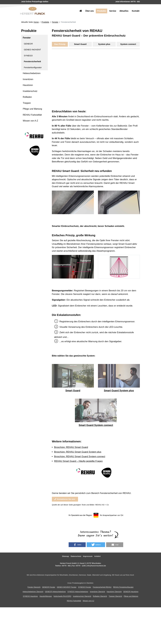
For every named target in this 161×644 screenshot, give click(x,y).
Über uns (88, 7)
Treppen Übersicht (115, 596)
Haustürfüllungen (46, 596)
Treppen (27, 103)
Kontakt (135, 7)
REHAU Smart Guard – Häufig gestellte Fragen (78, 461)
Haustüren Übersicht (114, 592)
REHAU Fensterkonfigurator (123, 587)
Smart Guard (80, 44)
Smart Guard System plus (119, 391)
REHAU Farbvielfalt (32, 115)
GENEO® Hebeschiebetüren (55, 592)
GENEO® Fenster (49, 587)
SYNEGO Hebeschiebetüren (78, 592)
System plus (104, 44)
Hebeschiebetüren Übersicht (33, 592)
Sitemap (66, 556)
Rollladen (27, 97)
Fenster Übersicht (34, 587)
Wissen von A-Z (30, 121)
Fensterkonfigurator (33, 67)
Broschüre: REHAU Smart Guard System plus (78, 452)
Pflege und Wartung (32, 109)
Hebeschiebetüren (32, 73)
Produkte (100, 7)
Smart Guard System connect (96, 425)
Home (36, 22)
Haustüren (28, 85)
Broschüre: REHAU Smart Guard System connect (80, 456)
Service (112, 7)
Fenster (55, 22)
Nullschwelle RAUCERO (62, 596)
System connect (128, 44)
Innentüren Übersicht (97, 592)
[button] (77, 545)
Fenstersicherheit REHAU (102, 587)
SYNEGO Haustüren (30, 596)
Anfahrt (97, 556)
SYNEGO (28, 56)
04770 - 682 (66, 566)
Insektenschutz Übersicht (82, 596)
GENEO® (28, 44)
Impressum (88, 556)
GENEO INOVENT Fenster (67, 587)
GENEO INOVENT (32, 50)
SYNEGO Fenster (85, 587)
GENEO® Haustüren (131, 592)
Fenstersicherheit (32, 61)
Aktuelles (123, 7)
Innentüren (28, 79)
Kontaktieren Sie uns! (65, 499)
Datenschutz (76, 556)
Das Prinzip (60, 44)
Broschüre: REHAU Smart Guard (71, 447)
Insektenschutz (30, 91)
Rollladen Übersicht (100, 596)
